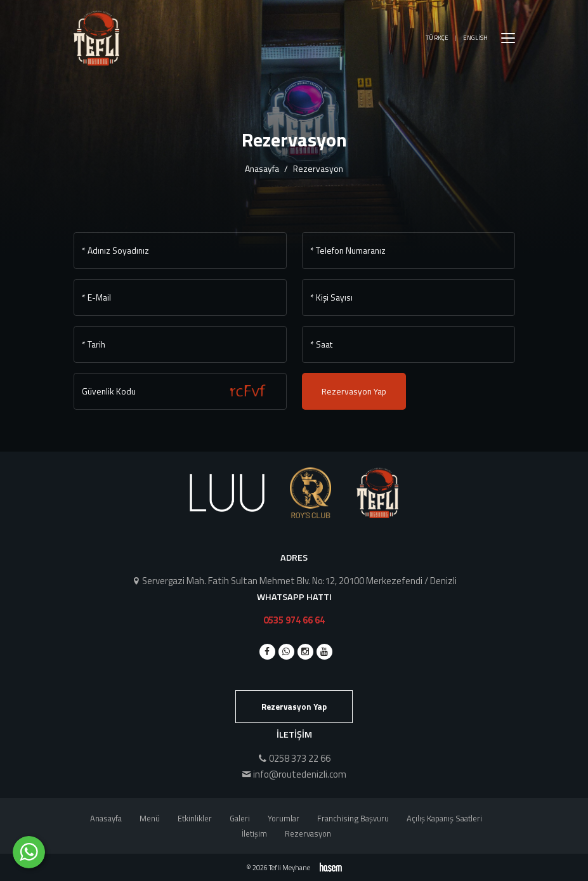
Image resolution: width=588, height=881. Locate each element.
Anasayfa (262, 168)
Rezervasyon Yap (354, 391)
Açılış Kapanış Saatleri (444, 818)
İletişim (254, 833)
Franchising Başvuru (353, 818)
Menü (150, 818)
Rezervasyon (308, 833)
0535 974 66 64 (294, 620)
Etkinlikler (195, 818)
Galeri (240, 818)
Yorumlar (284, 818)
